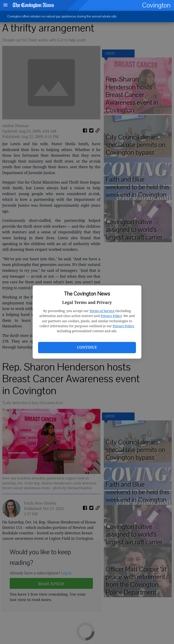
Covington (156, 5)
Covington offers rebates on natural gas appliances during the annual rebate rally (62, 16)
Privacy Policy (111, 316)
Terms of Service (102, 311)
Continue (87, 347)
